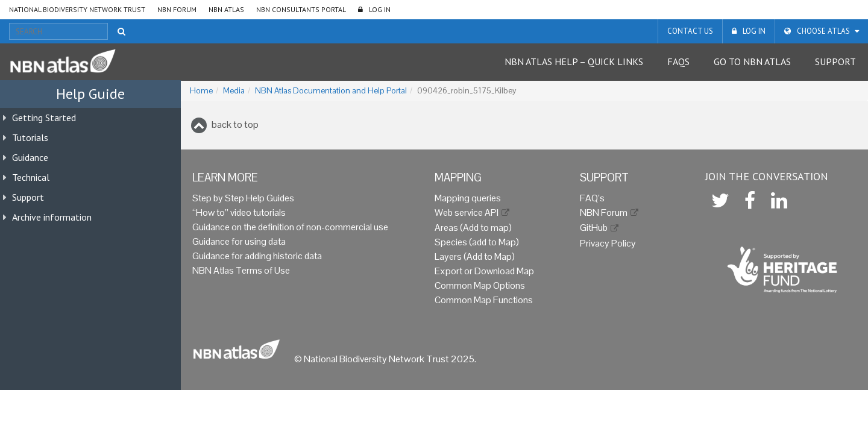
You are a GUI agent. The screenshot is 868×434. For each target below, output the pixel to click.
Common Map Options (480, 285)
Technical (31, 177)
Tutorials (30, 137)
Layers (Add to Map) (475, 256)
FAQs (678, 61)
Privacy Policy (608, 243)
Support (835, 61)
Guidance (30, 157)
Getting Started (44, 118)
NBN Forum (177, 9)
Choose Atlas (823, 31)
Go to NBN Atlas (752, 61)
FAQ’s (592, 198)
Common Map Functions (484, 300)
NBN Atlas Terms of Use (241, 270)
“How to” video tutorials (239, 212)
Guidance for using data (239, 241)
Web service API (467, 212)
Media (234, 91)
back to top (235, 124)
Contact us (690, 31)
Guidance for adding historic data (257, 256)
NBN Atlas (226, 9)
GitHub (594, 228)
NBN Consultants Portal (301, 9)
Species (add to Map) (477, 242)
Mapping (458, 178)
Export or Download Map (484, 271)
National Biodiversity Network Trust (77, 9)
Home (201, 91)
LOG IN (380, 9)
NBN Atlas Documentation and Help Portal (331, 91)
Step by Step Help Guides (243, 198)
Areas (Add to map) (473, 228)
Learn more (225, 178)
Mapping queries (468, 198)
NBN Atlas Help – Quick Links (574, 61)
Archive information (52, 217)
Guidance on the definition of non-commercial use (290, 227)
